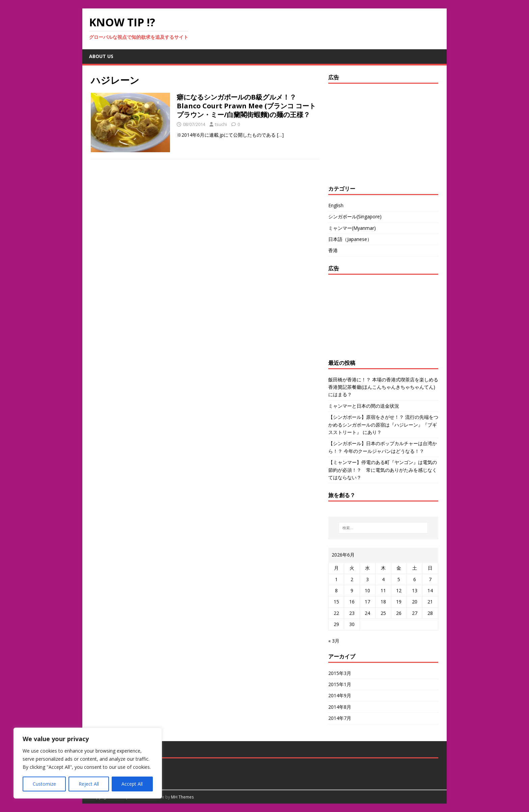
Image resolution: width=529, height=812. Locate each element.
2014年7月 (340, 718)
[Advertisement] (370, 133)
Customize (44, 784)
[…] (280, 135)
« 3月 (334, 641)
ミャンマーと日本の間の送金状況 (364, 406)
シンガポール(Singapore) (355, 216)
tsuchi (221, 124)
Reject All (89, 784)
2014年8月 (340, 707)
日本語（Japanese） (350, 239)
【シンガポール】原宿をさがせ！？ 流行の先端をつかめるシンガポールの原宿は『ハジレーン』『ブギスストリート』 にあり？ (383, 425)
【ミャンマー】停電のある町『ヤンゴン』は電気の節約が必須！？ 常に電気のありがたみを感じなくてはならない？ (383, 470)
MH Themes (182, 797)
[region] (88, 763)
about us (101, 56)
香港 (333, 250)
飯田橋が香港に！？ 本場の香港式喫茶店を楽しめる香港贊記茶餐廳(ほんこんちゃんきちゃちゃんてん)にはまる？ (383, 387)
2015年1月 (340, 684)
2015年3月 (340, 673)
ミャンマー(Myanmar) (352, 228)
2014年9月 (340, 695)
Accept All (132, 784)
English (336, 205)
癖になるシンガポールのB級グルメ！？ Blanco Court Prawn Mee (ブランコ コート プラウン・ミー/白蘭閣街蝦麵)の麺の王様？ (246, 106)
